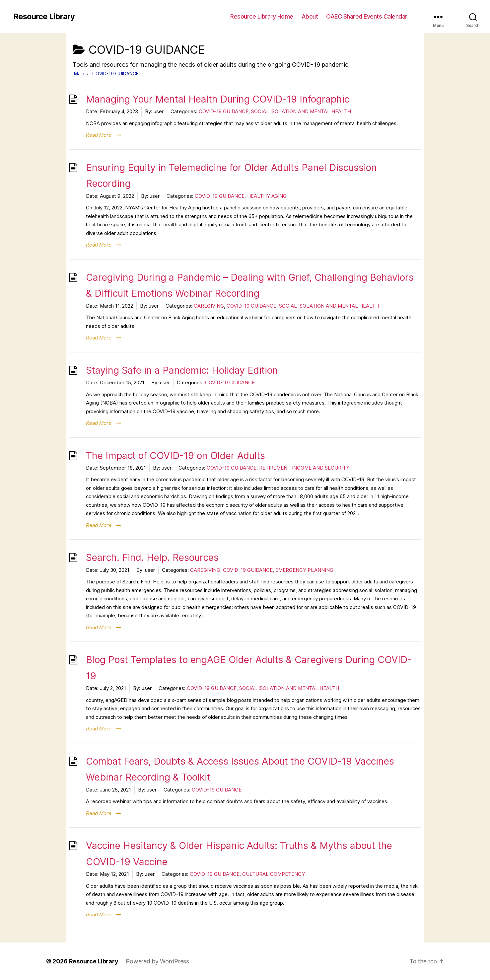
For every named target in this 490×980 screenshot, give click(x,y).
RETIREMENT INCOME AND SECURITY (304, 468)
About (310, 16)
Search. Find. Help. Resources (152, 557)
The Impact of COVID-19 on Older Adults (175, 455)
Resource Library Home (262, 16)
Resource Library (44, 17)
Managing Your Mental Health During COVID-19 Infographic (218, 99)
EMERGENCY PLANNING (304, 570)
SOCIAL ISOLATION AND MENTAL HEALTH (301, 111)
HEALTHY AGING (267, 196)
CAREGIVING (209, 306)
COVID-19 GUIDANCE (224, 111)
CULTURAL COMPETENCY (274, 874)
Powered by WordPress (158, 961)
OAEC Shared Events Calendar (367, 16)
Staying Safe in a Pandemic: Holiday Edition (182, 370)
